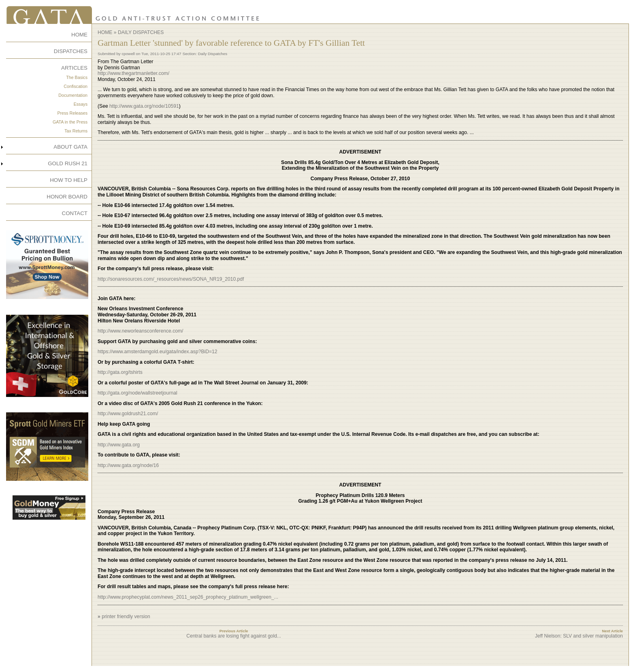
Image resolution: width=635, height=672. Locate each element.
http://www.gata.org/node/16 (128, 465)
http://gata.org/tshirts (120, 372)
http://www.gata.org (119, 445)
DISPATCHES (71, 51)
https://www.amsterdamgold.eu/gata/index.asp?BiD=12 (158, 352)
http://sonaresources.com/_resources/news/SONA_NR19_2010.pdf (171, 279)
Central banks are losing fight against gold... (233, 636)
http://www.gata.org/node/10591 (144, 106)
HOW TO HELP (69, 180)
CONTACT (75, 213)
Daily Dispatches (141, 32)
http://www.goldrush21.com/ (128, 414)
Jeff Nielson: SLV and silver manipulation (579, 636)
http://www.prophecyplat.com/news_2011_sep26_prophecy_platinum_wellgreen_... (188, 597)
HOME (79, 35)
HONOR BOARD (67, 197)
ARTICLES (74, 68)
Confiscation (76, 86)
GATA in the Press (70, 122)
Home (105, 32)
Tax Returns (76, 131)
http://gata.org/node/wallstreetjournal (137, 393)
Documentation (73, 95)
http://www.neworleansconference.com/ (141, 331)
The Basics (77, 77)
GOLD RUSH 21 (68, 163)
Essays (81, 104)
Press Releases (72, 113)
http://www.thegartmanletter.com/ (133, 73)
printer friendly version (126, 617)
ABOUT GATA (70, 147)
